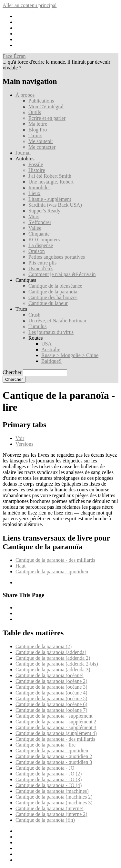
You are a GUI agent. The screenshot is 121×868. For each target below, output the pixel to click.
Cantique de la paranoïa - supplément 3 (56, 727)
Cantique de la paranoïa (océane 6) (51, 704)
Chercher (12, 372)
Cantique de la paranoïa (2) (44, 646)
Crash (34, 315)
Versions (24, 444)
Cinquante (39, 234)
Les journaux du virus (51, 332)
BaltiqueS (51, 361)
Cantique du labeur (48, 303)
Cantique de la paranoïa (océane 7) (51, 710)
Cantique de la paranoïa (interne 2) (51, 814)
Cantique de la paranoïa (53, 292)
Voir (20, 438)
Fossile (36, 164)
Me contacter (42, 147)
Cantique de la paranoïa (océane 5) (51, 698)
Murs (34, 216)
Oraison (37, 251)
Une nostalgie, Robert (51, 182)
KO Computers (44, 240)
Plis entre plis (42, 263)
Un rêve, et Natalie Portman (57, 321)
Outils (35, 112)
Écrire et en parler (47, 118)
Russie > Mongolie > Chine (70, 355)
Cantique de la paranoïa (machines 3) (54, 803)
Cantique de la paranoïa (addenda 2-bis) (57, 664)
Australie (51, 349)
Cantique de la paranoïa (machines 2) (54, 797)
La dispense (41, 245)
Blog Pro (38, 130)
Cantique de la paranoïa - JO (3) (49, 779)
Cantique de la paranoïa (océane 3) (51, 687)
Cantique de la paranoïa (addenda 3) (53, 670)
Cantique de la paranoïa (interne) (50, 808)
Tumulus (37, 326)
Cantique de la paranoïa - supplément (54, 716)
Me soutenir (41, 141)
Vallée (35, 228)
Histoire (37, 170)
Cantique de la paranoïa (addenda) (51, 652)
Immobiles (39, 188)
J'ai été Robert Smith (50, 176)
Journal (23, 153)
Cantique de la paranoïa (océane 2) (51, 681)
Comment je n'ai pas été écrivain (62, 274)
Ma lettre (38, 124)
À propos (25, 95)
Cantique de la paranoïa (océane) (50, 675)
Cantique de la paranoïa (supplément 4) (56, 733)
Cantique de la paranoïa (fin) (45, 820)
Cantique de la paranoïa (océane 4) (51, 693)
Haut (20, 566)
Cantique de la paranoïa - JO (45, 768)
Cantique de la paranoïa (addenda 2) (53, 658)
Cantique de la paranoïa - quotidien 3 (54, 762)
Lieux (34, 193)
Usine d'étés (41, 268)
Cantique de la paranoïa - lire (45, 745)
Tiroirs (35, 135)
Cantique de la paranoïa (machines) (52, 791)
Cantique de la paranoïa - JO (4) (49, 785)
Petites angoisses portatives (57, 257)
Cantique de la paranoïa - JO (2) (49, 774)
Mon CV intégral (46, 107)
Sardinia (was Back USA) (55, 205)
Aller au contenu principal (30, 5)
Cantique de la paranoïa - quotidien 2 (54, 756)
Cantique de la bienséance (55, 286)
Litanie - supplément (50, 199)
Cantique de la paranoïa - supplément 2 (56, 722)
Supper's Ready (44, 211)
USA (46, 344)
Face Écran (14, 56)
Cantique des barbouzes (53, 297)
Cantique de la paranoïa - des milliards (55, 560)
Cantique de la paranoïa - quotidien (52, 572)
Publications (41, 101)
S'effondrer (40, 222)
